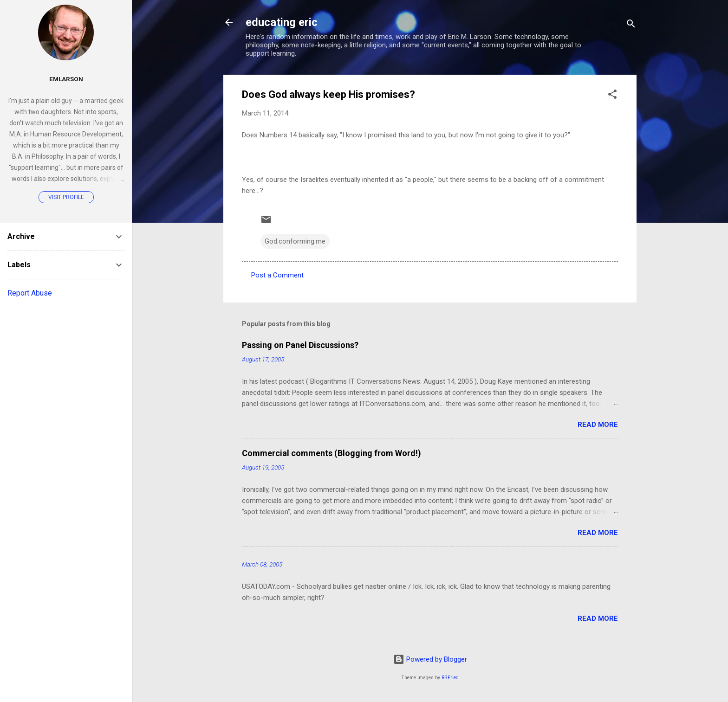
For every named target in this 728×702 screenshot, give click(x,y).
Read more (598, 425)
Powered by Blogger (430, 659)
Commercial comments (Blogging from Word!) (331, 453)
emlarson (66, 79)
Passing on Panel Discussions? (300, 345)
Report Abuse (30, 293)
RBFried (450, 678)
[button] (612, 96)
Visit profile (66, 197)
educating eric (282, 22)
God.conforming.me (295, 241)
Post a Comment (277, 275)
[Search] (631, 25)
